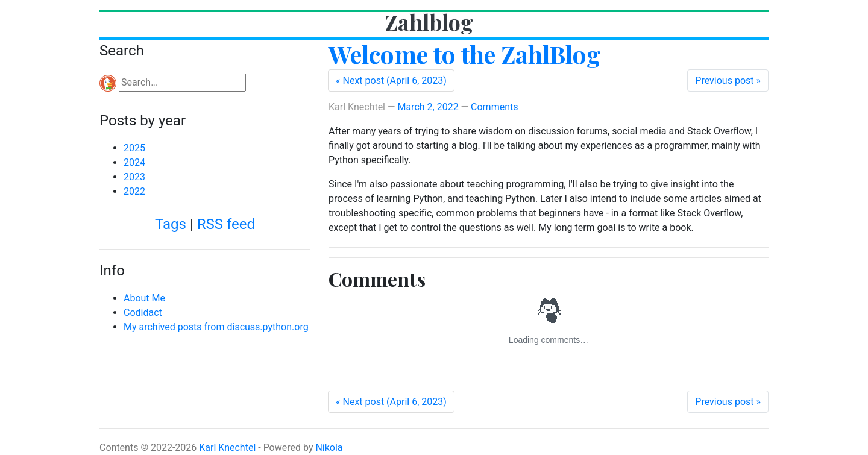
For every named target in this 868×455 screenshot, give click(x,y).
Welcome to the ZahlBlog (465, 54)
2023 (134, 177)
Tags (171, 224)
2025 (134, 148)
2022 (134, 191)
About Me (144, 298)
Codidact (143, 312)
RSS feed (226, 224)
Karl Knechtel (227, 447)
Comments (494, 107)
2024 (134, 162)
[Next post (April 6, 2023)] (391, 80)
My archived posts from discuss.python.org (216, 327)
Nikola (329, 447)
